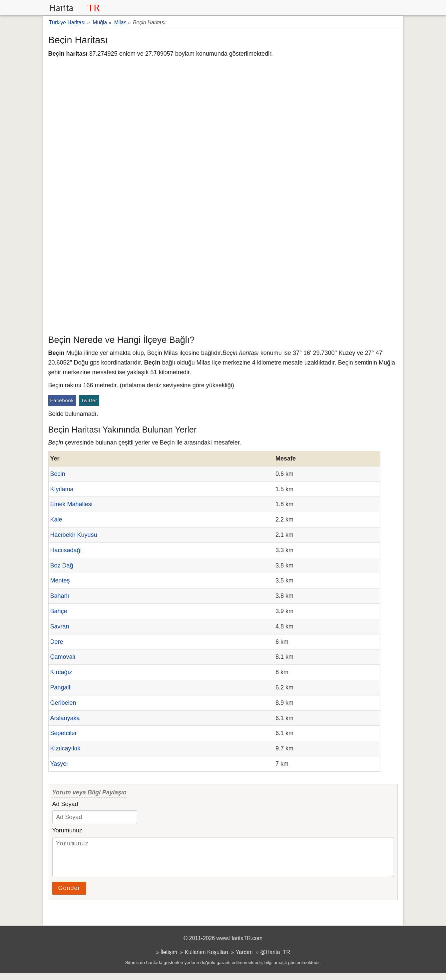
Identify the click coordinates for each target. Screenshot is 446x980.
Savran (60, 626)
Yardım (244, 959)
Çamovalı (63, 657)
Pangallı (61, 687)
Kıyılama (62, 489)
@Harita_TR (275, 959)
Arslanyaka (65, 718)
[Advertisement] (223, 282)
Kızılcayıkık (65, 748)
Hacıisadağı (66, 550)
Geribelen (63, 703)
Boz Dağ (62, 565)
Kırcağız (61, 672)
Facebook (62, 401)
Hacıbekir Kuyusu (74, 535)
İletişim (169, 959)
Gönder (69, 895)
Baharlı (60, 596)
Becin (58, 474)
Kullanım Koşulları (207, 959)
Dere (57, 642)
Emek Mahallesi (71, 504)
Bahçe (59, 611)
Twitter (89, 401)
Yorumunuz (67, 830)
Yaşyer (59, 764)
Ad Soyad (65, 804)
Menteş (60, 580)
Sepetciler (64, 733)
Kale (56, 519)
